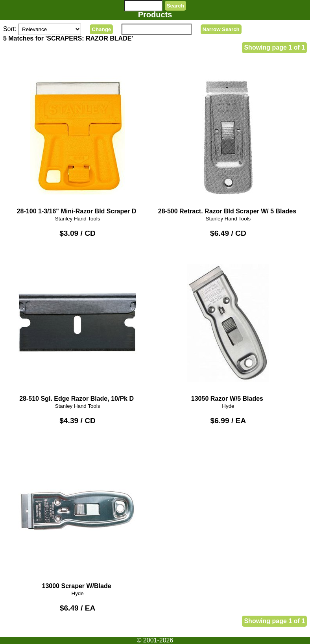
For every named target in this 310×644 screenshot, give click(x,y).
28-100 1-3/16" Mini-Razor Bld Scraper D (78, 139)
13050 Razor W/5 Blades (228, 326)
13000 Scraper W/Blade (78, 514)
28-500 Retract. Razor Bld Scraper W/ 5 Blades (228, 139)
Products (155, 15)
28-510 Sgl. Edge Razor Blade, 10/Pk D (78, 326)
